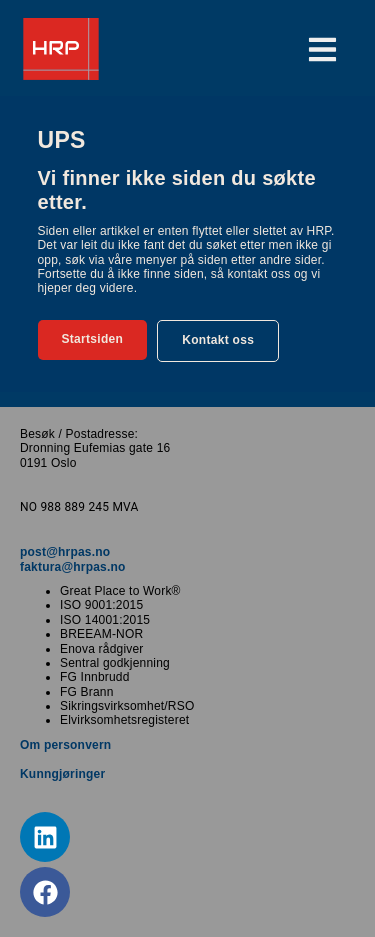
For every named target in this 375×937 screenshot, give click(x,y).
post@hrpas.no (65, 552)
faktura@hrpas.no (73, 567)
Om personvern (65, 745)
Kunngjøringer (62, 774)
